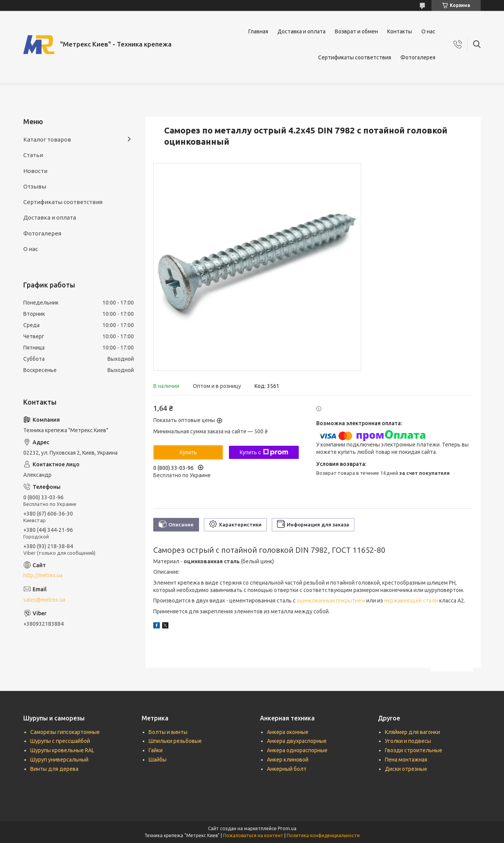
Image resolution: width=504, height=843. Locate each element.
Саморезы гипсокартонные (65, 732)
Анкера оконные (288, 732)
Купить (188, 452)
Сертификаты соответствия (355, 57)
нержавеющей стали (411, 601)
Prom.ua (287, 828)
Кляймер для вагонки (412, 732)
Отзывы (35, 186)
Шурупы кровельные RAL (62, 750)
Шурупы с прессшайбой (60, 741)
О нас (428, 31)
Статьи (33, 155)
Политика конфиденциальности (323, 835)
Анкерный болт (287, 769)
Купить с (264, 452)
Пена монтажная (406, 760)
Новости (35, 171)
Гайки (156, 750)
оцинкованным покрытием (331, 601)
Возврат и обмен (356, 31)
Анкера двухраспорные (297, 741)
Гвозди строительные (414, 750)
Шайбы (158, 760)
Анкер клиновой (288, 760)
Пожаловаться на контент (253, 835)
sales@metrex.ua (44, 600)
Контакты (400, 31)
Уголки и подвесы (408, 741)
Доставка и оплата (301, 31)
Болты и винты (168, 732)
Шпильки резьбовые (175, 741)
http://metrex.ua (43, 575)
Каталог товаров (47, 139)
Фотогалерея (418, 57)
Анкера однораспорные (297, 750)
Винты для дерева (54, 769)
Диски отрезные (406, 769)
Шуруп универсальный (59, 760)
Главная (258, 31)
